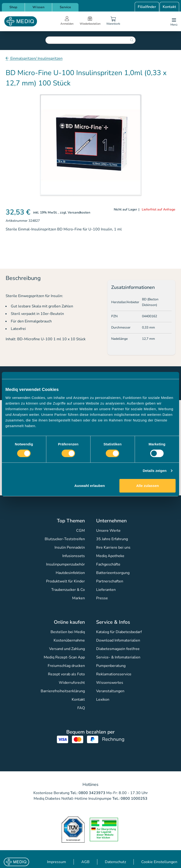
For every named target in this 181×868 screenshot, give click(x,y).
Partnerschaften (110, 581)
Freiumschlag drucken (66, 666)
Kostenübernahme (69, 640)
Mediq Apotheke (110, 556)
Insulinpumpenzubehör (65, 564)
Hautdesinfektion (70, 573)
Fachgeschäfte (108, 564)
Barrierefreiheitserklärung (63, 691)
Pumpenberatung (111, 666)
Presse (102, 598)
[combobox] (90, 40)
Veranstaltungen (110, 691)
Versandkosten (79, 212)
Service (65, 7)
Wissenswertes (110, 683)
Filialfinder (147, 7)
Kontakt (169, 7)
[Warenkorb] (113, 21)
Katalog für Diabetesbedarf (119, 632)
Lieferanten (106, 590)
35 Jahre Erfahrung (112, 539)
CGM (81, 531)
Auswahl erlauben (90, 486)
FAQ (81, 708)
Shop (13, 7)
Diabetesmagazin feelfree (118, 649)
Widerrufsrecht (72, 683)
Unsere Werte (108, 531)
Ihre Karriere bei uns (113, 547)
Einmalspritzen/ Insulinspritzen (36, 58)
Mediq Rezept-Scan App (64, 657)
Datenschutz (115, 862)
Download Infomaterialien (118, 640)
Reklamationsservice (114, 674)
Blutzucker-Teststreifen (65, 539)
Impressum (57, 862)
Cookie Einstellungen (159, 862)
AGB (85, 862)
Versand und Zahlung (67, 649)
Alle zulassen (147, 486)
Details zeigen (155, 471)
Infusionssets (74, 556)
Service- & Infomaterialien (118, 657)
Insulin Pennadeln (70, 547)
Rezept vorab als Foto (66, 674)
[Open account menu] (67, 21)
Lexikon (103, 700)
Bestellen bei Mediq (68, 632)
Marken (79, 598)
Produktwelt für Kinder (65, 581)
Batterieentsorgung (113, 573)
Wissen (38, 7)
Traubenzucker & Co (68, 590)
